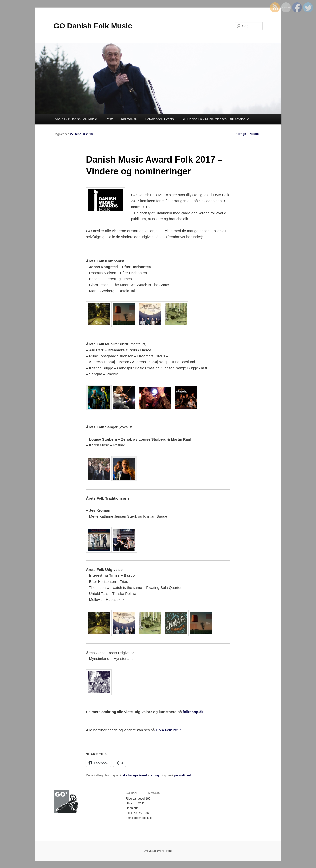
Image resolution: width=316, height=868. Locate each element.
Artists (109, 119)
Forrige (239, 134)
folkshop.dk (193, 712)
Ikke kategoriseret (134, 775)
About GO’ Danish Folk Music (76, 119)
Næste (256, 134)
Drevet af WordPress (158, 851)
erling (155, 775)
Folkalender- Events (160, 119)
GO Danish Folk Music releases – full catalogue (215, 119)
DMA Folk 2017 (169, 730)
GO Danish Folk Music (93, 26)
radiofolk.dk (129, 119)
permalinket (183, 775)
